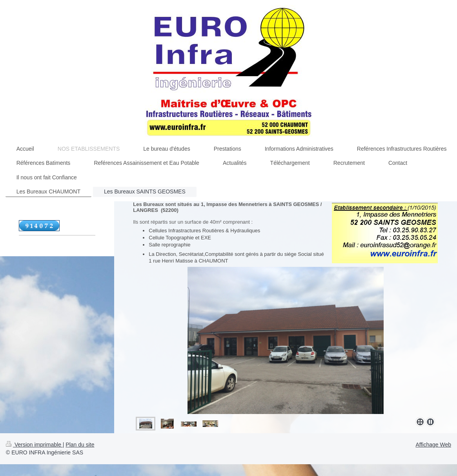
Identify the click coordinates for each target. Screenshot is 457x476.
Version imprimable (34, 445)
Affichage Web (433, 445)
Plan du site (80, 445)
